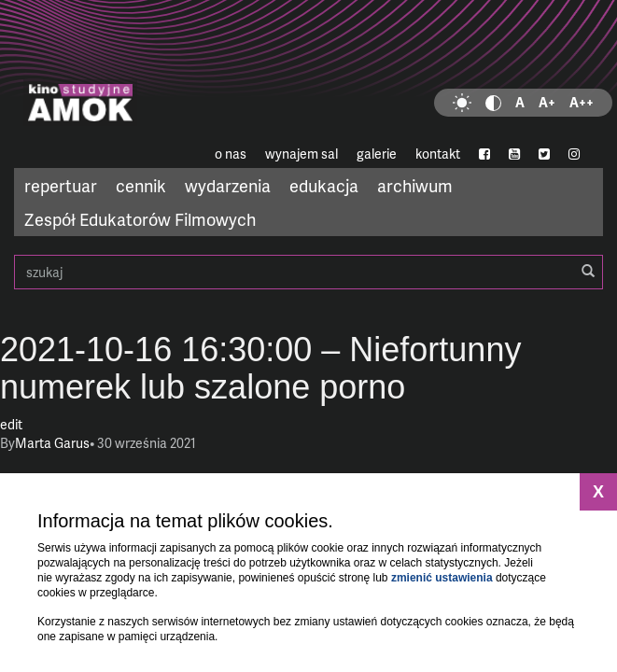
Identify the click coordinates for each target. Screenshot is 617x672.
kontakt (438, 154)
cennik (141, 185)
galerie (377, 154)
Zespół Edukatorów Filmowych (140, 219)
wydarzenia (228, 185)
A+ (547, 102)
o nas (231, 154)
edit (11, 424)
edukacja (324, 185)
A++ (582, 102)
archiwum (415, 185)
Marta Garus (52, 443)
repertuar (61, 185)
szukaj (308, 272)
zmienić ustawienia (442, 578)
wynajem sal (301, 154)
